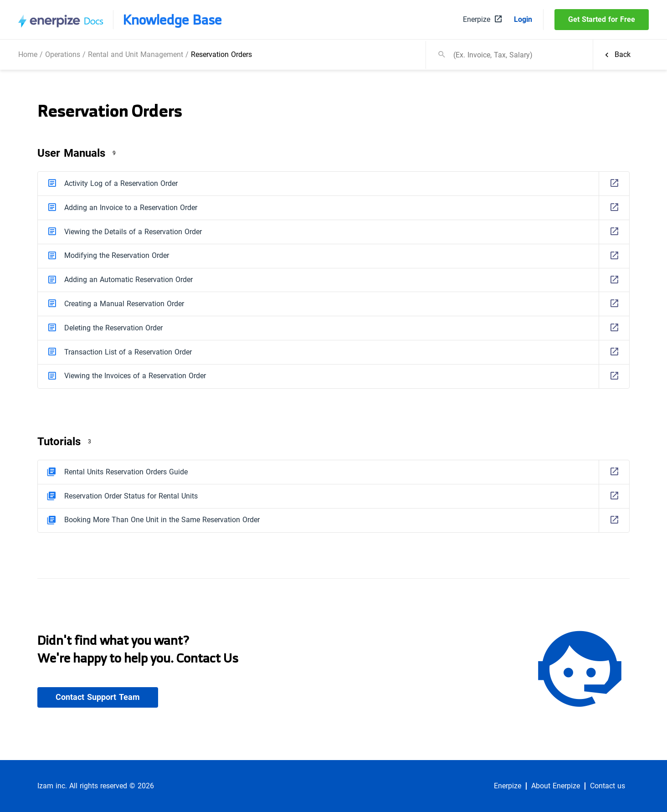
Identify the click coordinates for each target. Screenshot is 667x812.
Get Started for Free (602, 19)
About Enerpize (556, 786)
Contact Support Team (98, 697)
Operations (63, 54)
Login (523, 20)
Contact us (608, 786)
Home (28, 54)
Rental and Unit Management (136, 54)
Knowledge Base (172, 20)
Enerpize (508, 786)
